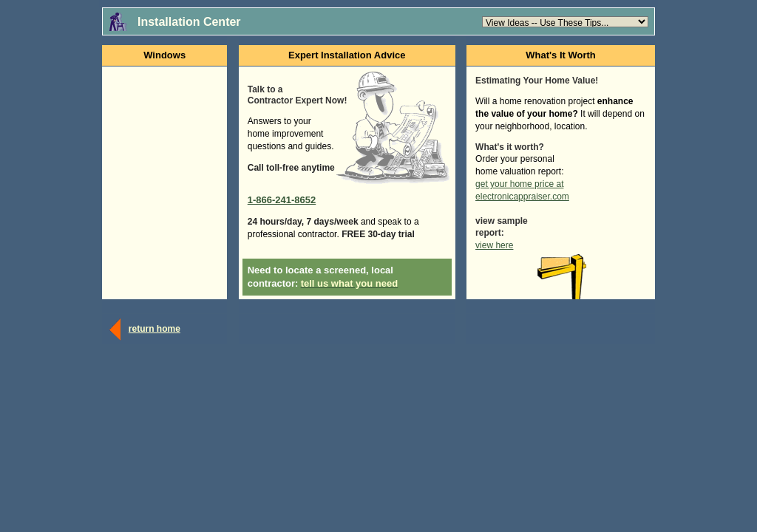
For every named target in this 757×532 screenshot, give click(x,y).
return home (155, 329)
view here (494, 245)
